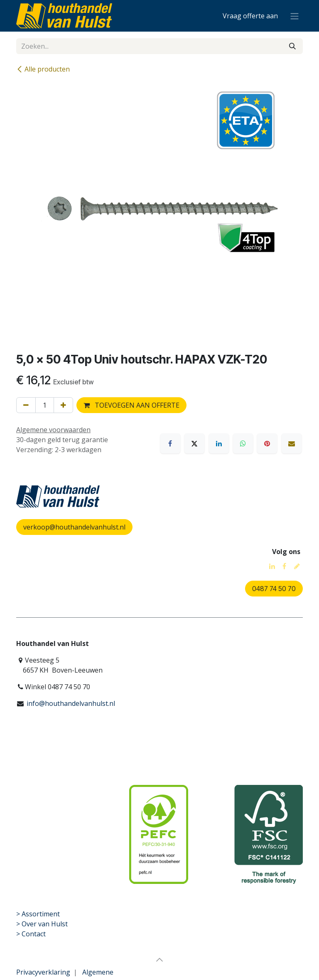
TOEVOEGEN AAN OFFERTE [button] (131, 405)
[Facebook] (170, 443)
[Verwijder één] (26, 405)
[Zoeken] (292, 46)
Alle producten (43, 69)
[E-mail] (292, 443)
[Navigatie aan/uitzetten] (294, 16)
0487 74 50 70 (274, 589)
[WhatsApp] (243, 443)
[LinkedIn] (219, 443)
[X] (194, 443)
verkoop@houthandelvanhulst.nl (74, 527)
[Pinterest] (267, 443)
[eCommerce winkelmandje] (250, 16)
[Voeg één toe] (63, 405)
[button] (159, 960)
